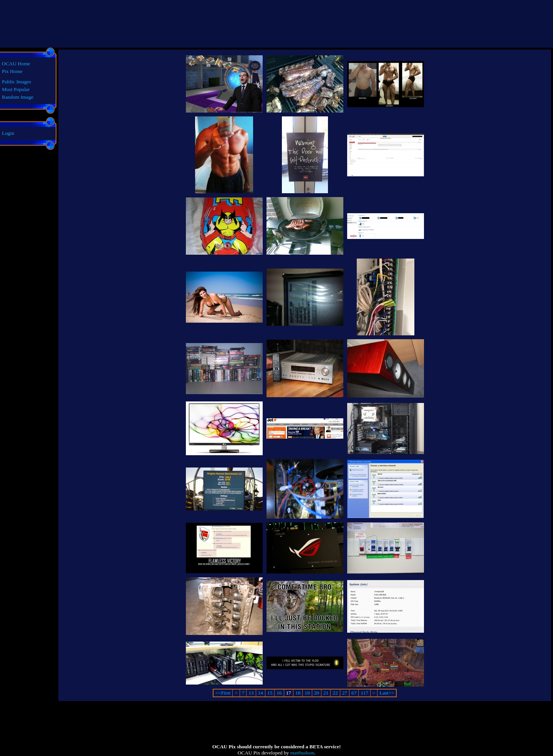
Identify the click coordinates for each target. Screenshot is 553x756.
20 (317, 693)
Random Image (18, 97)
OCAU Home (16, 64)
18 (298, 693)
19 (307, 693)
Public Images (17, 82)
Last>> (387, 693)
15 (270, 693)
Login (8, 133)
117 (364, 693)
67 (354, 693)
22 (335, 693)
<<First (223, 693)
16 (279, 693)
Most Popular (16, 89)
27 (345, 693)
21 (326, 693)
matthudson (302, 753)
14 (261, 693)
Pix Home (12, 71)
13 (251, 693)
